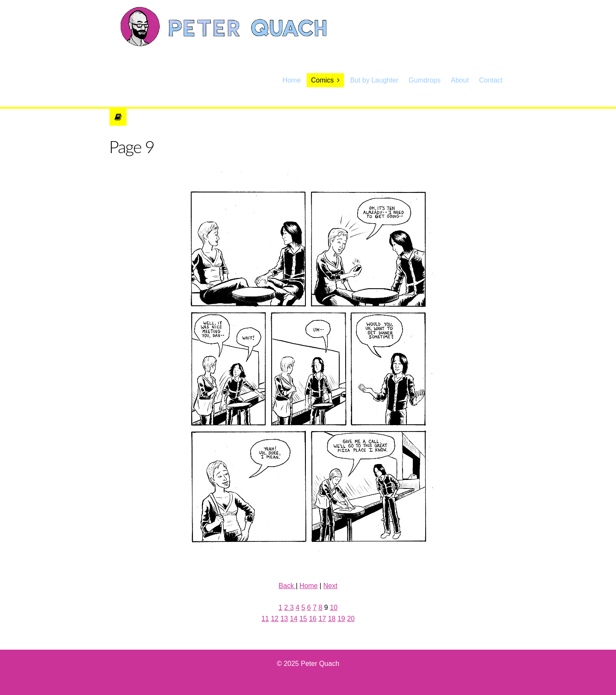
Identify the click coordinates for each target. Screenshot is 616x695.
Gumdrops (425, 80)
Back (287, 586)
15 (303, 619)
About (460, 80)
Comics (322, 80)
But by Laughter (374, 80)
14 (294, 619)
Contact (491, 80)
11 (265, 619)
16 (313, 619)
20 (351, 619)
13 (284, 619)
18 (332, 619)
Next (330, 586)
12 (275, 619)
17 (322, 619)
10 (334, 608)
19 (341, 619)
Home (292, 80)
